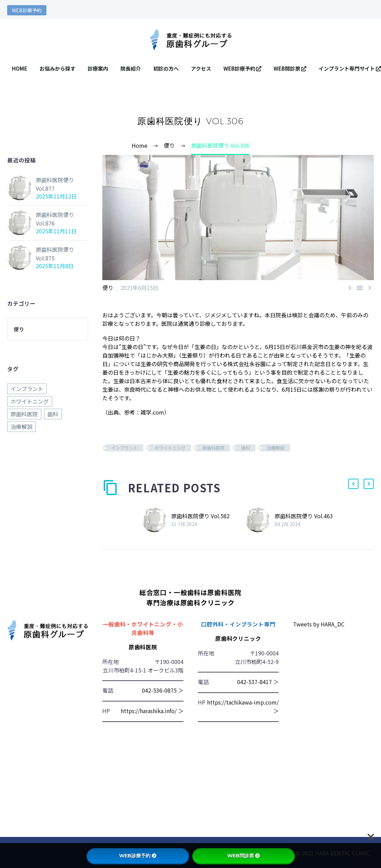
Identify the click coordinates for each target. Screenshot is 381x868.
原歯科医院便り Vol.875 (55, 254)
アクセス (201, 68)
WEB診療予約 (27, 10)
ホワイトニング (170, 448)
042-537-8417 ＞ (258, 682)
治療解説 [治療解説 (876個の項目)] (21, 426)
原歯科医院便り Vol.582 (200, 516)
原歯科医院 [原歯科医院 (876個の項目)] (24, 414)
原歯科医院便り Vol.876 (55, 219)
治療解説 (276, 448)
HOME (20, 68)
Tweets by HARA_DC (319, 624)
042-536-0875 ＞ (163, 690)
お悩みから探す (57, 68)
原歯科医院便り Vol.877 (55, 184)
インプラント (124, 448)
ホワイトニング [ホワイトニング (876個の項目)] (30, 401)
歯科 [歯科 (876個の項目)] (53, 414)
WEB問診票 (290, 68)
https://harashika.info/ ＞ (152, 711)
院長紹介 (131, 68)
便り (108, 288)
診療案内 (98, 68)
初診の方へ (166, 68)
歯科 (246, 448)
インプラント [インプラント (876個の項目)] (27, 389)
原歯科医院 (213, 448)
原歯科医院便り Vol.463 (304, 516)
